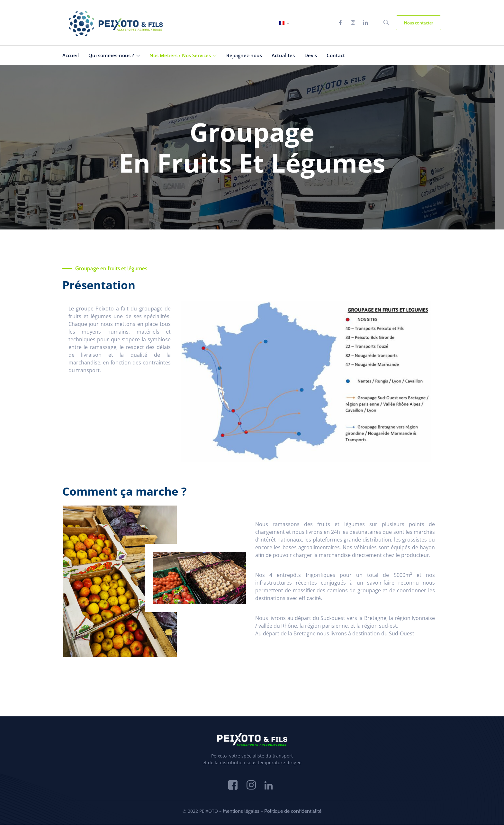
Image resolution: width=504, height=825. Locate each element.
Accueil (71, 55)
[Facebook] (340, 23)
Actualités (283, 55)
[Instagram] (353, 23)
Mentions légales (241, 811)
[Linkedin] (365, 23)
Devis (311, 55)
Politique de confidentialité (293, 811)
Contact (336, 55)
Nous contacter (419, 23)
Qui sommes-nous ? (114, 55)
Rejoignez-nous (244, 55)
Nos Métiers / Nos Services (183, 55)
